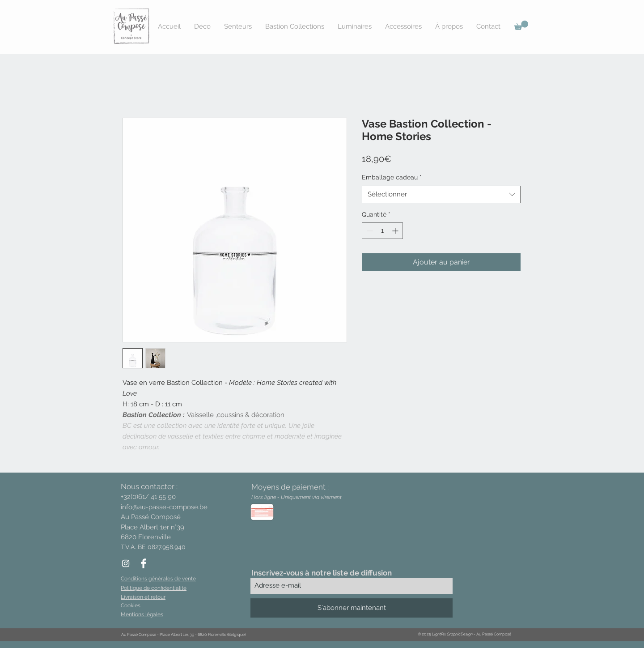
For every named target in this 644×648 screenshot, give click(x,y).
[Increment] (396, 231)
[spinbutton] (382, 231)
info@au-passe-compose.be (164, 507)
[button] (521, 25)
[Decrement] (369, 231)
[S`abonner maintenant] (352, 608)
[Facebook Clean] (144, 563)
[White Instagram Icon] (126, 563)
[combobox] (441, 194)
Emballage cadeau (392, 177)
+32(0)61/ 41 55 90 (148, 497)
